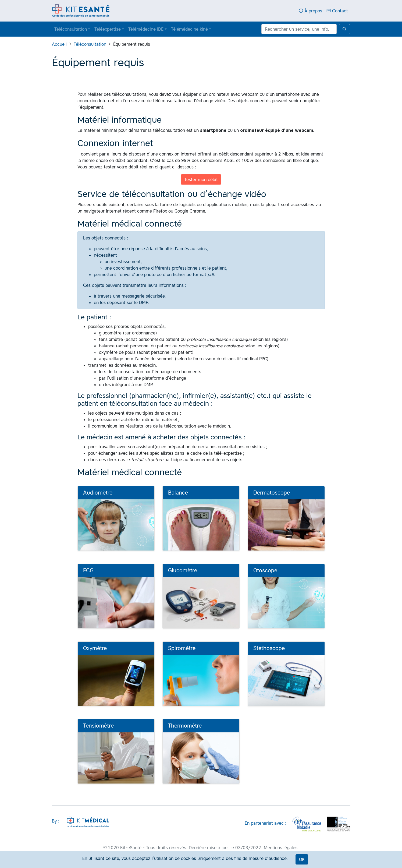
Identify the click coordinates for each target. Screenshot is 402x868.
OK (302, 859)
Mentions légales (281, 848)
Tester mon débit (201, 179)
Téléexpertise (108, 29)
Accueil (59, 44)
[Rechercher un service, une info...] (299, 29)
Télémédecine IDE (146, 29)
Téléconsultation (71, 29)
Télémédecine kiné (189, 29)
